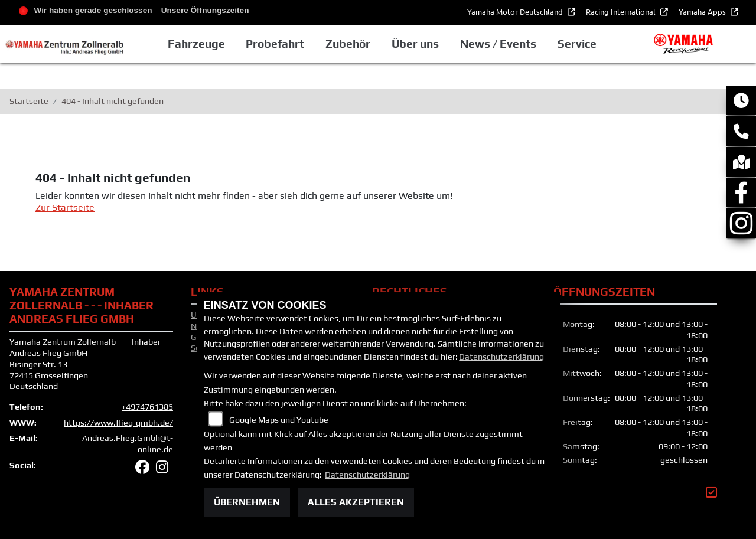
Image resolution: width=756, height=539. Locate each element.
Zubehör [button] (348, 44)
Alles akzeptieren (356, 502)
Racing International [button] (622, 12)
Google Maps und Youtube (279, 420)
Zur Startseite (65, 208)
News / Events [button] (498, 44)
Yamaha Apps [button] (703, 12)
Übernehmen (247, 502)
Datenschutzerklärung (501, 357)
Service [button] (577, 44)
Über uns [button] (415, 44)
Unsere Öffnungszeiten (205, 10)
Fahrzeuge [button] (196, 44)
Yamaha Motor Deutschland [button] (516, 12)
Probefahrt (275, 44)
